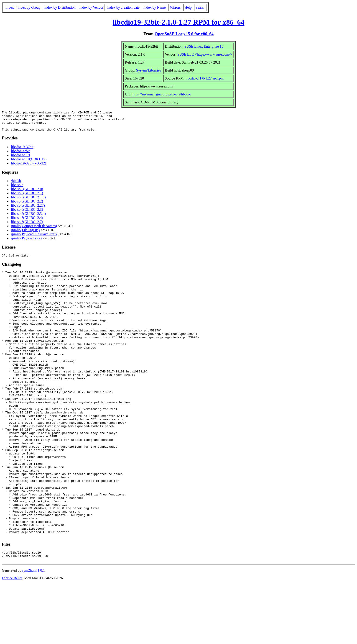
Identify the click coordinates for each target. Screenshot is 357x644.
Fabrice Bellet (12, 638)
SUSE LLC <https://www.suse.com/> (205, 54)
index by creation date (123, 7)
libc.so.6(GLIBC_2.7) (27, 226)
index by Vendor (91, 7)
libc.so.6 (17, 189)
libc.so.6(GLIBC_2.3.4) (28, 218)
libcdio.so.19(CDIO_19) (29, 163)
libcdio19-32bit (22, 151)
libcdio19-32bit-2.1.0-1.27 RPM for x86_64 (179, 22)
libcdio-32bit (20, 155)
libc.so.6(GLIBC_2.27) (28, 209)
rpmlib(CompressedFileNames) (34, 230)
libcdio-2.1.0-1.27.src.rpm (205, 78)
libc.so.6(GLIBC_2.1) (27, 197)
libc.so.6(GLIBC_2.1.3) (28, 201)
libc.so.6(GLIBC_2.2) (27, 205)
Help (188, 7)
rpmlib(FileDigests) (25, 234)
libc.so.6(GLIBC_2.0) (27, 193)
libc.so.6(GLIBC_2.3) (27, 214)
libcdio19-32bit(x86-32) (29, 167)
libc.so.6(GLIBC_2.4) (27, 222)
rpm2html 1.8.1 (34, 630)
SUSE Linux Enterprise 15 (204, 46)
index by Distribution (60, 7)
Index (10, 7)
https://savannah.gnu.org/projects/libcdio (161, 94)
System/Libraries (149, 70)
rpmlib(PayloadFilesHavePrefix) (35, 238)
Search (201, 7)
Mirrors (175, 7)
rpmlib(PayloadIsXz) (26, 242)
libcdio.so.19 (20, 159)
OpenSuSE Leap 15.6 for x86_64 (184, 34)
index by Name (155, 7)
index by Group (29, 7)
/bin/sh (16, 185)
